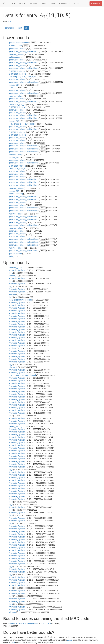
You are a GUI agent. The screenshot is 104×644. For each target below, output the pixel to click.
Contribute (96, 4)
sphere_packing (15, 426)
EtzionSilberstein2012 (17, 623)
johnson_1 (13, 276)
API (10, 22)
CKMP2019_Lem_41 (17, 74)
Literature (33, 4)
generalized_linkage (17, 49)
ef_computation (15, 46)
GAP (13, 643)
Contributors (64, 4)
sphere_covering (16, 194)
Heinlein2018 (32, 623)
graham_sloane (15, 254)
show (33, 43)
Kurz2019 (47, 623)
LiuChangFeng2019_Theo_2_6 (22, 77)
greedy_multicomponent (19, 43)
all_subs (12, 612)
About (76, 4)
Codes (44, 4)
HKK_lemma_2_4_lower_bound (22, 124)
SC (4, 4)
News (53, 4)
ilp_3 (11, 523)
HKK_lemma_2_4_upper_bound (22, 375)
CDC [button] (12, 4)
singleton (12, 348)
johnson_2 (13, 367)
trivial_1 (12, 256)
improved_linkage (16, 54)
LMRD (11, 88)
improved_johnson (16, 268)
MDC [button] (22, 4)
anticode (12, 294)
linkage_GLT (14, 85)
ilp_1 (11, 273)
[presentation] (55, 16)
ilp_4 (11, 364)
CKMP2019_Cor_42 (17, 71)
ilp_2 (11, 297)
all (26, 28)
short (20, 28)
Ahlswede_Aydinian (17, 270)
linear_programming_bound (20, 300)
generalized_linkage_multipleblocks (24, 51)
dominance (10, 28)
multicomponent (15, 57)
